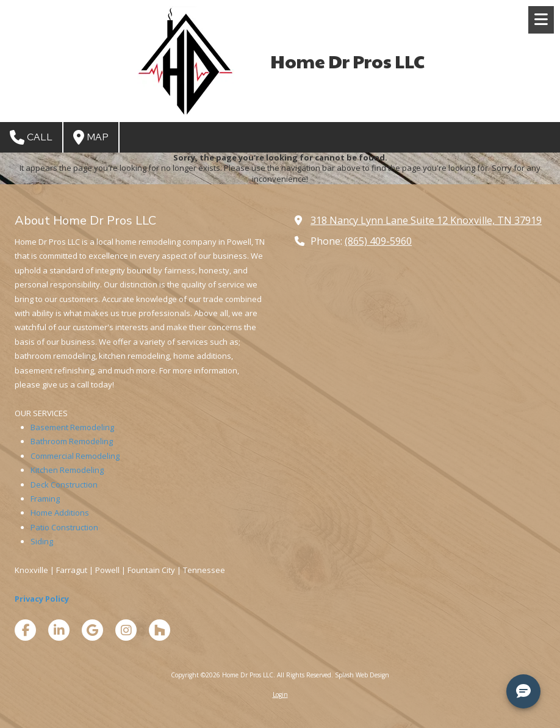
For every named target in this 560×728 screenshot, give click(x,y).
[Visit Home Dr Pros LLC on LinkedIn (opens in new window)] (59, 630)
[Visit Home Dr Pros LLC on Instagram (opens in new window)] (126, 630)
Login (280, 694)
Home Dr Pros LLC (347, 61)
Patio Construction (64, 527)
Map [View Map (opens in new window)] (91, 137)
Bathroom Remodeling (72, 441)
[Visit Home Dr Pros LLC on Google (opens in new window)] (92, 630)
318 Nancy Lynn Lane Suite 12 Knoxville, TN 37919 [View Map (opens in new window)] (426, 220)
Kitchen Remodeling (67, 470)
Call (31, 137)
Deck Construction (64, 485)
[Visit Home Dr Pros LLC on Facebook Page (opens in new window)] (25, 630)
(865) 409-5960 (378, 241)
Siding (42, 541)
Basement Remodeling (72, 427)
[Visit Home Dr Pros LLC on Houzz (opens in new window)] (160, 630)
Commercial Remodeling (75, 456)
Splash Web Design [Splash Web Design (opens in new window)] (362, 675)
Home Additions (60, 513)
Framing (45, 499)
